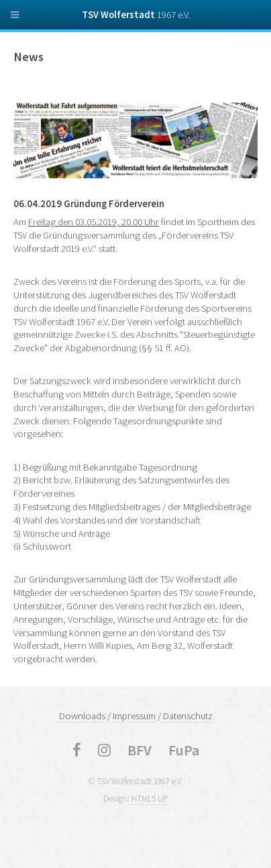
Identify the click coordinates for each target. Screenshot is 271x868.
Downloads (82, 716)
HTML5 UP (150, 799)
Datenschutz (188, 716)
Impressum (134, 716)
